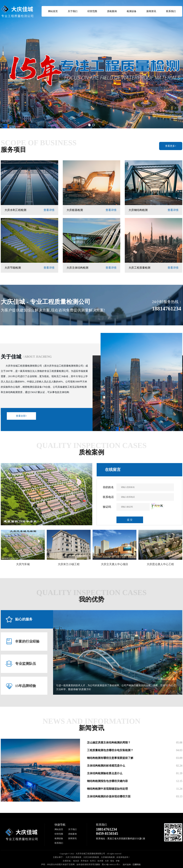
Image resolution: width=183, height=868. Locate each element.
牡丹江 (93, 861)
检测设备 (132, 11)
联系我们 (171, 11)
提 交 (130, 520)
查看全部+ (21, 416)
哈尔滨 (76, 861)
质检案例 (112, 11)
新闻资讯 (151, 11)
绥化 (112, 861)
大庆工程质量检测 (73, 857)
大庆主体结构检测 (91, 857)
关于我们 (73, 11)
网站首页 (53, 11)
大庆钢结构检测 (108, 857)
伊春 (118, 861)
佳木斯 (100, 861)
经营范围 (92, 11)
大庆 (107, 861)
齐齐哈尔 (85, 861)
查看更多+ (171, 146)
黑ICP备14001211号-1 (111, 864)
